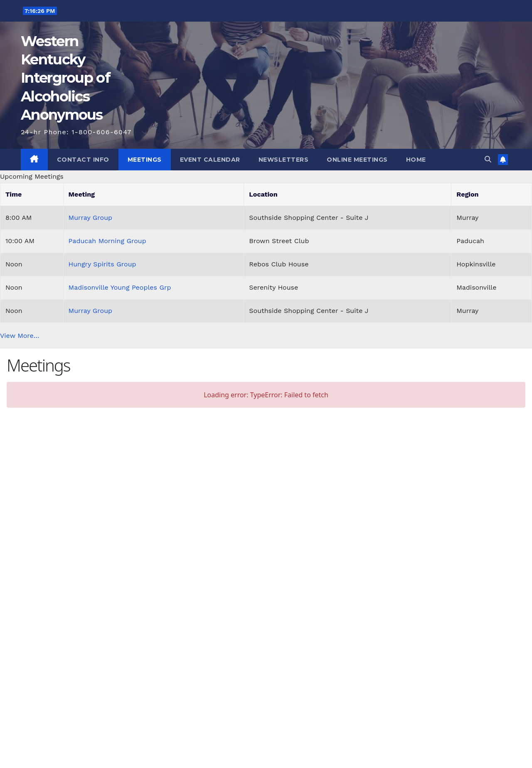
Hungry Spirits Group (102, 264)
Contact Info (83, 160)
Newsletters (284, 160)
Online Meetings (357, 160)
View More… (20, 336)
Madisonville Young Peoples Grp (120, 287)
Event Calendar (210, 160)
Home (416, 160)
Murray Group (91, 218)
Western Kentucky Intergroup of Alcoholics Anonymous (65, 78)
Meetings (145, 160)
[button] (488, 159)
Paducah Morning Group (107, 241)
